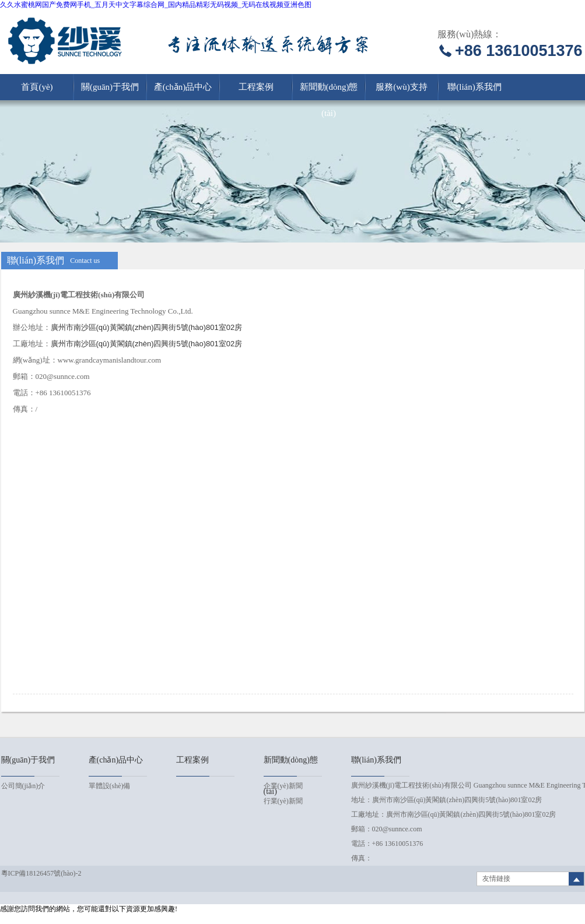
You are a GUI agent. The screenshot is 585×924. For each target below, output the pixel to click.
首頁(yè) (37, 87)
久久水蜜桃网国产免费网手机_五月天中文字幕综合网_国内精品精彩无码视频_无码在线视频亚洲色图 (156, 5)
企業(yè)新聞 (283, 786)
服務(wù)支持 (401, 87)
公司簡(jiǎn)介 (23, 786)
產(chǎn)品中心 (183, 87)
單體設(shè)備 (110, 786)
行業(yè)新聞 (283, 801)
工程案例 (256, 87)
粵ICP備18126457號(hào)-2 (41, 873)
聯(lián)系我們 (474, 87)
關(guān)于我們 (110, 87)
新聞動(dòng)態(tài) (329, 91)
